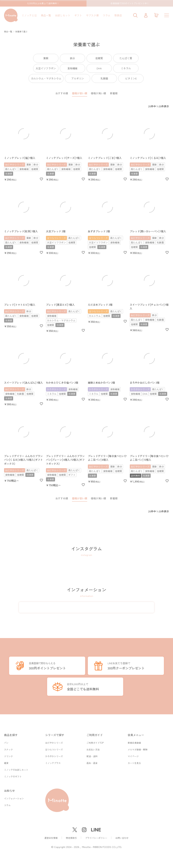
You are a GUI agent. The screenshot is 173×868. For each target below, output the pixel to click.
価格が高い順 (98, 93)
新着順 (114, 93)
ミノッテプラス (53, 762)
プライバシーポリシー (96, 838)
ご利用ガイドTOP (95, 741)
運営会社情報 (51, 838)
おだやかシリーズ (54, 741)
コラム (107, 15)
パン (6, 741)
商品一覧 (46, 15)
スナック (8, 748)
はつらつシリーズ (54, 748)
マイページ (133, 755)
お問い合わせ (122, 838)
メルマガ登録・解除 (138, 748)
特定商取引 (71, 838)
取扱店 (118, 15)
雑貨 (6, 762)
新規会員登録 (134, 741)
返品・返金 (92, 762)
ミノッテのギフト (13, 776)
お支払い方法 (93, 748)
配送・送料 (92, 755)
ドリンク (8, 755)
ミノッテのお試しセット (16, 769)
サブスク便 (92, 15)
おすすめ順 (62, 93)
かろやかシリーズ (54, 755)
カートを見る (134, 762)
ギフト (78, 15)
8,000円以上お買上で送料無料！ (43, 3)
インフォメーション (14, 799)
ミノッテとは (29, 15)
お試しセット (63, 15)
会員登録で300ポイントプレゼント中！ (130, 3)
